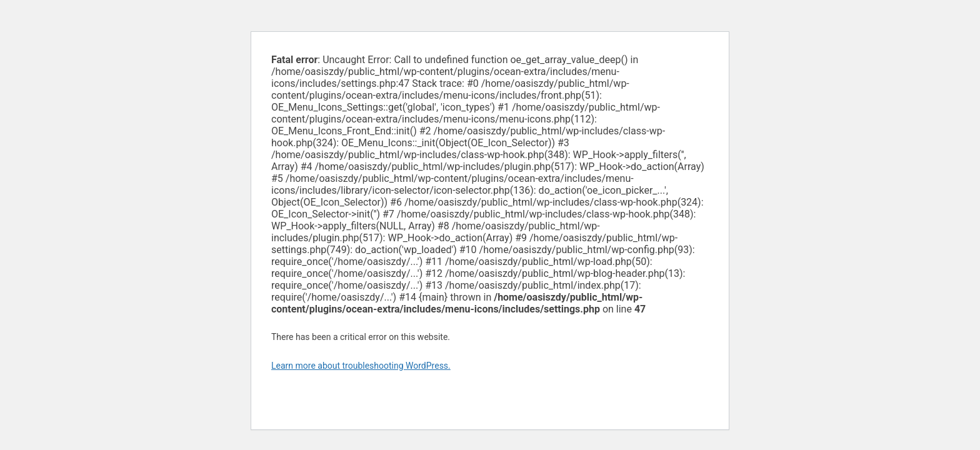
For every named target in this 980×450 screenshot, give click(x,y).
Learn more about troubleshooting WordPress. (361, 366)
